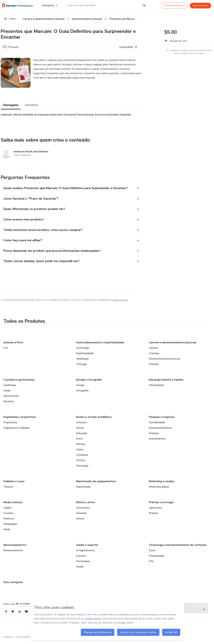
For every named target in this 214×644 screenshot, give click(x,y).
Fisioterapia (83, 564)
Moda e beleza (13, 505)
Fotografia (82, 394)
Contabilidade (157, 425)
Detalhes (32, 105)
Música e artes (86, 505)
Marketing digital (159, 490)
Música (80, 522)
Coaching (154, 356)
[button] (67, 189)
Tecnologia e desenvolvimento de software (178, 548)
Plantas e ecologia (161, 505)
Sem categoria (13, 585)
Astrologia (82, 351)
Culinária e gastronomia (19, 383)
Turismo (8, 490)
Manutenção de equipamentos (96, 484)
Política (81, 463)
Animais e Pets (13, 346)
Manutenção (83, 490)
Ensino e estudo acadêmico (94, 420)
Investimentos (157, 442)
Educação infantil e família (166, 383)
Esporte (81, 559)
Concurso (81, 425)
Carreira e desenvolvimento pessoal (173, 346)
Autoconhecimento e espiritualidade (100, 346)
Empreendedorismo (160, 431)
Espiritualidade (85, 356)
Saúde (80, 570)
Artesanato (83, 511)
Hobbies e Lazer (14, 484)
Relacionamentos (15, 548)
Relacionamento (13, 553)
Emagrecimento (85, 553)
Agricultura (155, 511)
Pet (6, 351)
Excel (152, 553)
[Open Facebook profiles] (6, 615)
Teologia (81, 367)
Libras (80, 453)
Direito (80, 431)
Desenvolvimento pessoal (164, 362)
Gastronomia (11, 399)
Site (151, 564)
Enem (79, 442)
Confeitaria (10, 388)
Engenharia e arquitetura (19, 420)
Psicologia (82, 469)
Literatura (82, 458)
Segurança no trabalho (17, 431)
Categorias (49, 5)
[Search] (144, 5)
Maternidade (156, 388)
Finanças (154, 436)
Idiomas (81, 447)
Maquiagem (10, 527)
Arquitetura (10, 425)
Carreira (153, 351)
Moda (7, 532)
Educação (82, 436)
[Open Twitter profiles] (14, 615)
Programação (157, 559)
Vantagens (11, 105)
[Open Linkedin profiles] (21, 615)
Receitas (9, 404)
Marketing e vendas (162, 484)
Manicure (9, 522)
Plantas (153, 516)
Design (80, 388)
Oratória (154, 367)
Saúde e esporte (87, 548)
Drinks (7, 394)
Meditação (82, 362)
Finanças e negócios (162, 420)
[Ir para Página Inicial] (19, 5)
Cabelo (8, 511)
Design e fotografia (89, 383)
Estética (8, 516)
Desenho (81, 516)
